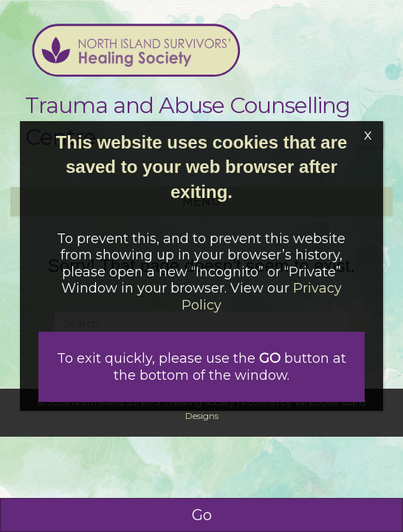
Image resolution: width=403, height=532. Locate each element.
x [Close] (368, 134)
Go (202, 515)
